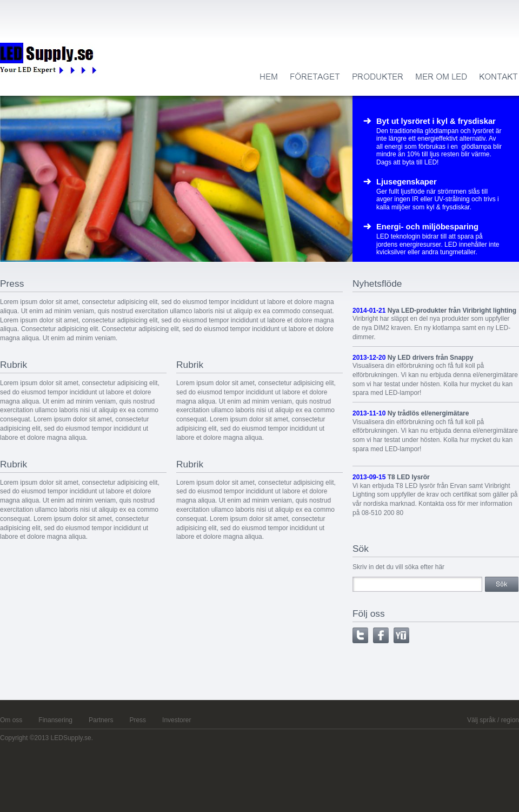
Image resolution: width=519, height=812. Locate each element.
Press (138, 720)
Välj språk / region (493, 720)
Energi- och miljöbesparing (427, 227)
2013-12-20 (369, 358)
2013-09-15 (369, 477)
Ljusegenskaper (407, 182)
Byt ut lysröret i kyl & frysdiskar (436, 121)
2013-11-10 (369, 413)
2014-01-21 (369, 311)
